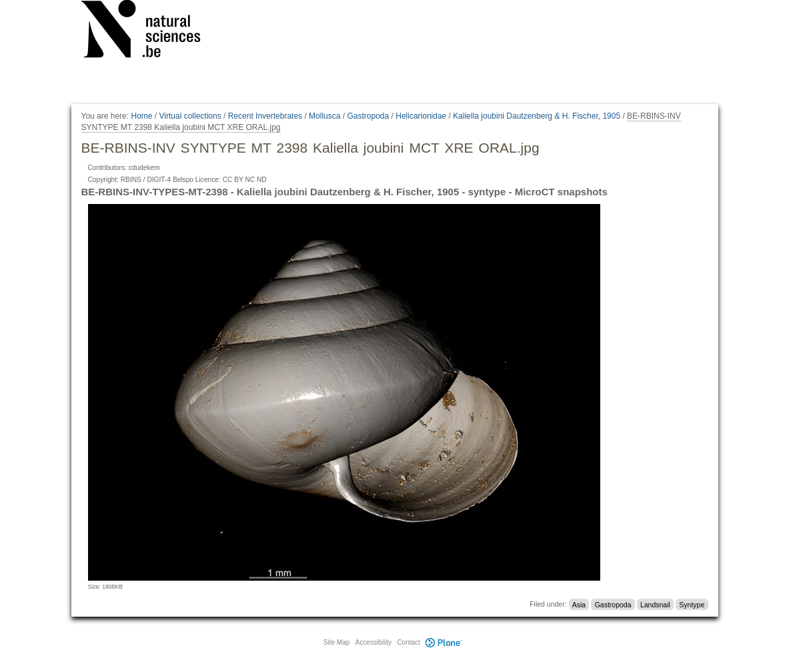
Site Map (336, 642)
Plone (444, 642)
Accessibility (373, 642)
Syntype (692, 604)
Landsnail (655, 604)
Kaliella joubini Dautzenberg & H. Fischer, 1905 (537, 116)
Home (141, 116)
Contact (408, 642)
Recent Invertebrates (265, 116)
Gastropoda (368, 116)
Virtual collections (190, 116)
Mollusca (324, 116)
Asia (579, 604)
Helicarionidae (421, 116)
